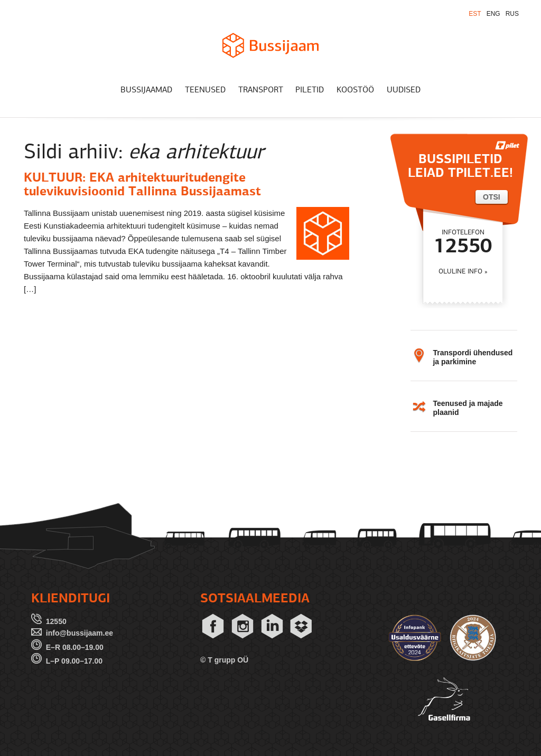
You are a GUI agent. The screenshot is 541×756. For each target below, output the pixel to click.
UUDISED (404, 90)
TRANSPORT (261, 90)
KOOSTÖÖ (355, 90)
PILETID (310, 90)
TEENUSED (205, 90)
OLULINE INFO (460, 272)
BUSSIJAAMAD (146, 90)
